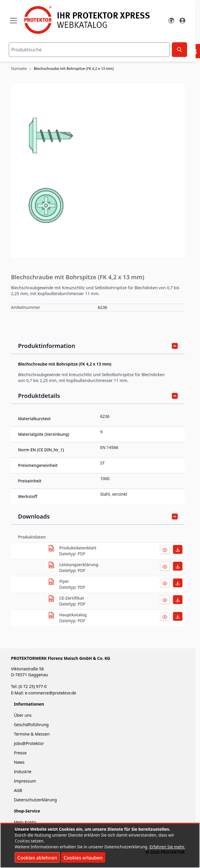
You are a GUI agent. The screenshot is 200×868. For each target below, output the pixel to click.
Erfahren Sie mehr (167, 847)
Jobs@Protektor (29, 743)
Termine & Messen (32, 734)
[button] (98, 171)
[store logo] (92, 20)
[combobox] (89, 50)
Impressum (25, 781)
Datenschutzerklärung (35, 800)
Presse (20, 753)
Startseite (19, 69)
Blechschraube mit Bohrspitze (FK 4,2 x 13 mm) (74, 69)
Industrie (23, 772)
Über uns (23, 715)
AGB (18, 790)
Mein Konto (25, 822)
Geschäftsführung (31, 725)
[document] (100, 846)
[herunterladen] (51, 548)
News (19, 762)
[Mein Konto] (182, 21)
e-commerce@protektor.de (51, 693)
